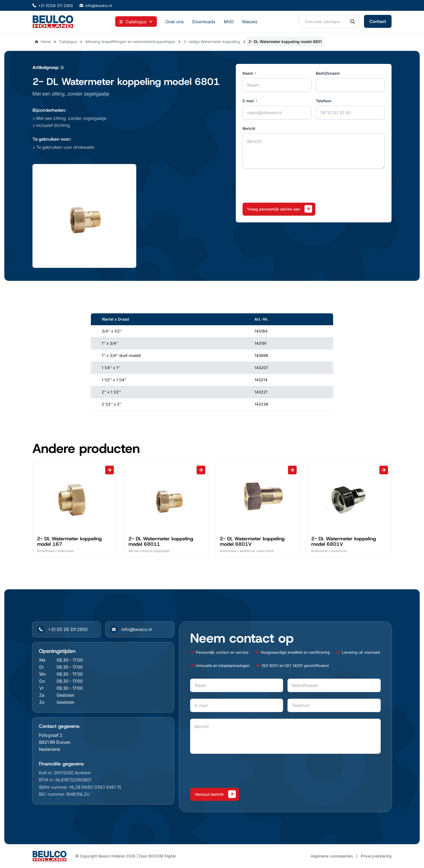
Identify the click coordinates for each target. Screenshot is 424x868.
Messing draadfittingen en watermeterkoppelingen (130, 42)
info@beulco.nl (96, 6)
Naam (249, 73)
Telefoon (324, 101)
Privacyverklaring (376, 856)
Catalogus (68, 42)
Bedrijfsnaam (328, 73)
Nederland (49, 749)
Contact (378, 21)
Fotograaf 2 (51, 735)
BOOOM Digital (162, 856)
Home (43, 42)
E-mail (250, 101)
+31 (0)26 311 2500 (53, 6)
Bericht (249, 128)
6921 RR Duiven (55, 742)
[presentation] (284, 186)
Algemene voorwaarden (332, 856)
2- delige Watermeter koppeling (212, 42)
